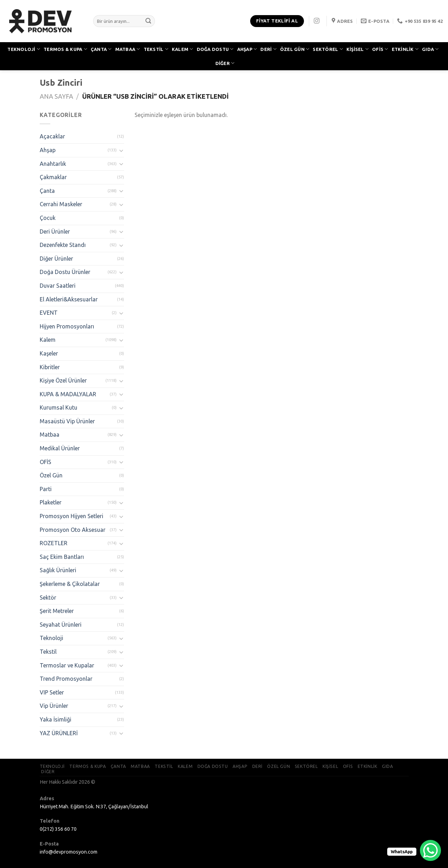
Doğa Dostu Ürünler (65, 272)
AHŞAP (247, 49)
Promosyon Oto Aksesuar (73, 530)
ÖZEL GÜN (295, 49)
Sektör (48, 598)
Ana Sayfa (56, 96)
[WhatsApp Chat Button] (430, 850)
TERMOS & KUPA (65, 49)
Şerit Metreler (57, 611)
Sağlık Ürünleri (58, 570)
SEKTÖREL (328, 49)
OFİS (380, 49)
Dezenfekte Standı (63, 245)
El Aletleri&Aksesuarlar (69, 299)
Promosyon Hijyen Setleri (72, 516)
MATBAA (128, 49)
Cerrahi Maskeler (61, 204)
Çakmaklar (53, 177)
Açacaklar (52, 136)
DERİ (268, 49)
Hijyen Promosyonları (67, 326)
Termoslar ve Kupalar (67, 665)
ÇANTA (101, 49)
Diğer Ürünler (56, 259)
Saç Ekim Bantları (62, 557)
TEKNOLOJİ (24, 49)
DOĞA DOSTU (215, 49)
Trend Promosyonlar (66, 679)
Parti (46, 489)
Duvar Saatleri (58, 286)
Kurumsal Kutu (59, 407)
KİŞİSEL (358, 49)
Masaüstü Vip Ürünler (67, 421)
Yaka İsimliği (56, 719)
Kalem (48, 340)
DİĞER (225, 63)
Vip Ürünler (54, 706)
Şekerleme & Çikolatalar (70, 584)
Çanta (47, 191)
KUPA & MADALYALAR (68, 394)
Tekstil (48, 652)
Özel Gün (51, 475)
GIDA (430, 49)
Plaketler (51, 502)
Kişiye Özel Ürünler (63, 380)
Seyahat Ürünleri (61, 625)
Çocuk (48, 218)
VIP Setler (52, 692)
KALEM (183, 49)
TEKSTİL (156, 49)
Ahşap (48, 150)
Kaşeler (49, 353)
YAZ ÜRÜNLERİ (59, 733)
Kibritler (50, 367)
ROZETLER (54, 543)
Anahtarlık (53, 164)
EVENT (49, 313)
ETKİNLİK (405, 49)
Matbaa (50, 435)
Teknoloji (51, 638)
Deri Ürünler (55, 231)
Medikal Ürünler (60, 448)
